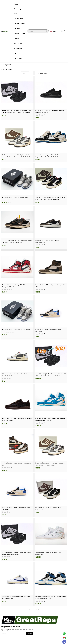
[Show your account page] (62, 31)
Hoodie (16, 34)
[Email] (64, 638)
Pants (24, 34)
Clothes (17, 39)
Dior (15, 14)
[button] (46, 31)
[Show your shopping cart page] (65, 31)
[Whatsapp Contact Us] (64, 634)
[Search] (38, 31)
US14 (16, 54)
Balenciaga (18, 9)
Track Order (18, 58)
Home (16, 4)
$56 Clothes (18, 44)
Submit (30, 633)
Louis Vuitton (19, 19)
